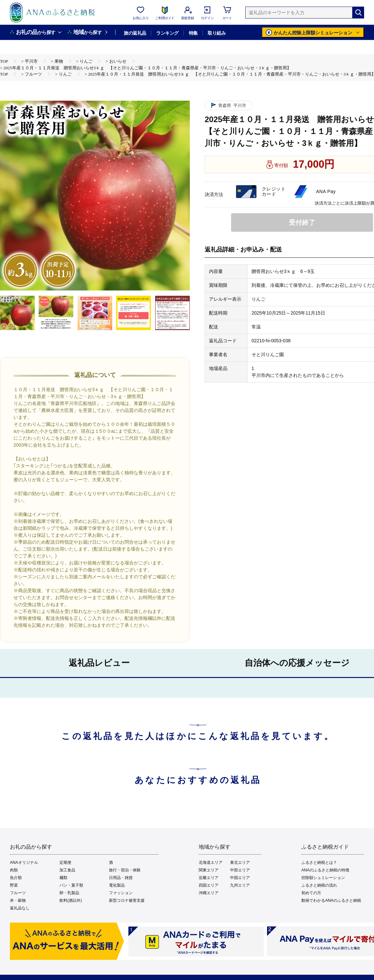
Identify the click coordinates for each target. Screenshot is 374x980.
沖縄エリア (209, 893)
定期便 (65, 862)
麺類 (63, 878)
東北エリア (240, 862)
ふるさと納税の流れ (319, 885)
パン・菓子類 (71, 885)
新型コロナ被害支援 (127, 900)
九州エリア (240, 885)
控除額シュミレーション (323, 878)
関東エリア (209, 870)
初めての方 (311, 893)
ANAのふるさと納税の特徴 (325, 870)
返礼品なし (20, 908)
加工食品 (67, 870)
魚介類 (16, 878)
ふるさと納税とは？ (319, 862)
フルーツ (18, 893)
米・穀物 (18, 900)
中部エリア (240, 870)
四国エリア (209, 885)
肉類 (14, 870)
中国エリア (240, 878)
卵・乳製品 (69, 893)
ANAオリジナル (24, 862)
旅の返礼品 (135, 33)
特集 (193, 33)
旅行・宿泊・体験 (125, 870)
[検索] (358, 13)
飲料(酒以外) (71, 900)
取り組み (217, 33)
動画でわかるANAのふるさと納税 (331, 900)
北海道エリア (211, 862)
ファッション (121, 893)
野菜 (14, 885)
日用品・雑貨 (121, 878)
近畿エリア (209, 878)
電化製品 (117, 885)
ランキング (167, 33)
